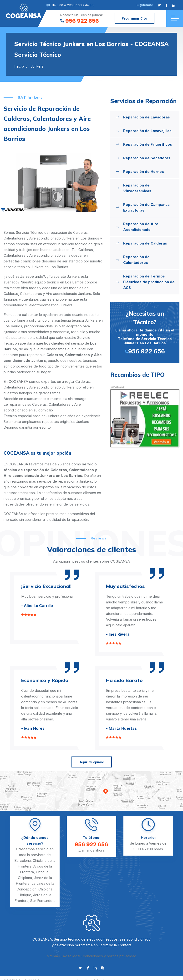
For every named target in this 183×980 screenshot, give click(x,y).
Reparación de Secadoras (147, 158)
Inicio (19, 66)
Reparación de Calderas (145, 243)
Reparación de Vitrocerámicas (137, 188)
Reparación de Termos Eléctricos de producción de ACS (149, 282)
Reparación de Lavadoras (147, 117)
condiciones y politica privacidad (110, 956)
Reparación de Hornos (144, 172)
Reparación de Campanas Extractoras (146, 207)
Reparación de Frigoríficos (148, 144)
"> (23, 11)
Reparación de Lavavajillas (147, 131)
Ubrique (42, 872)
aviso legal (71, 956)
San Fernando (41, 901)
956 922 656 (80, 21)
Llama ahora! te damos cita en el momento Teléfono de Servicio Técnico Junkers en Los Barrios (145, 332)
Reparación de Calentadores (136, 260)
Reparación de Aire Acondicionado (141, 227)
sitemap (53, 956)
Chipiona (25, 878)
